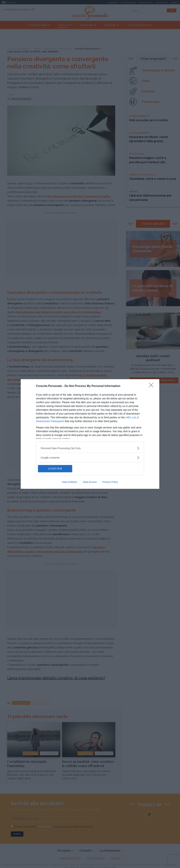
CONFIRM (55, 469)
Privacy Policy (110, 482)
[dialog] (90, 434)
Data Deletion (70, 482)
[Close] (152, 386)
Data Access (90, 482)
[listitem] (90, 448)
